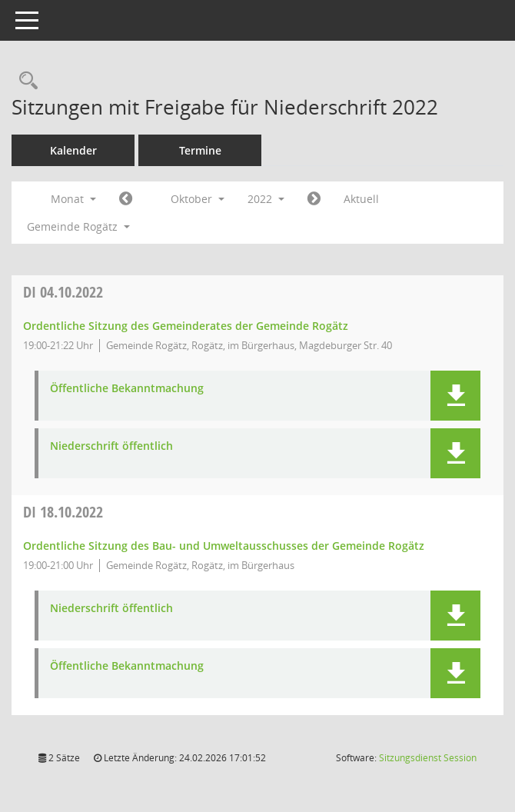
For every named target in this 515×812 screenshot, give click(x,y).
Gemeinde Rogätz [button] (78, 226)
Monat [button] (73, 199)
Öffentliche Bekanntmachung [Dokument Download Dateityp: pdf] (127, 389)
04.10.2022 (63, 292)
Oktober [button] (198, 199)
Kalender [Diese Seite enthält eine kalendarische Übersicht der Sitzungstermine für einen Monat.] (73, 150)
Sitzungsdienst (428, 758)
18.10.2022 (63, 512)
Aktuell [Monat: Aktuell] (361, 199)
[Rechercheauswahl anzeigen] (25, 81)
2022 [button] (266, 199)
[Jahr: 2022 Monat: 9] (126, 199)
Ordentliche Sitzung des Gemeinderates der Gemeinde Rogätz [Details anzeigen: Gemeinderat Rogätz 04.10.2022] (186, 326)
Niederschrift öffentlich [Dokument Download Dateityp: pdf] (111, 446)
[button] (455, 396)
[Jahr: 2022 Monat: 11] (314, 199)
